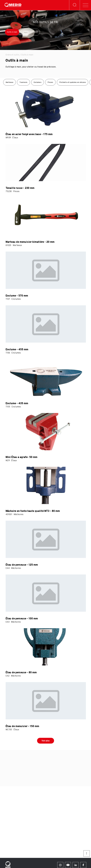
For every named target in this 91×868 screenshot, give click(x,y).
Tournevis (23, 82)
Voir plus (46, 741)
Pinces (50, 82)
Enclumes (38, 82)
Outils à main (12, 32)
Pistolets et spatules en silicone (73, 82)
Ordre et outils (12, 55)
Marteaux (9, 82)
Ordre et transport (30, 32)
